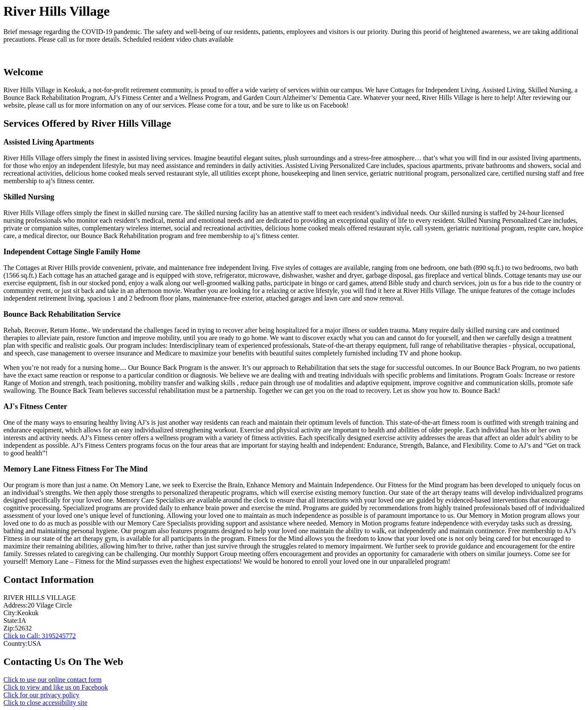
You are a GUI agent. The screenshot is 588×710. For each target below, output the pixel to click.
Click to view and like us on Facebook (56, 687)
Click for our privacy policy (41, 695)
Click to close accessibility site (45, 703)
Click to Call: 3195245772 (40, 636)
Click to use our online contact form (53, 680)
